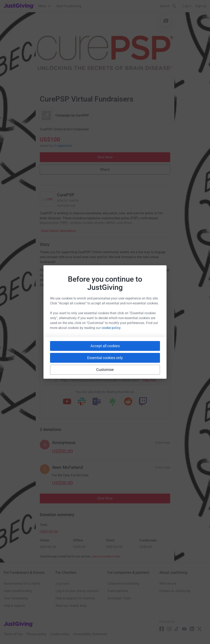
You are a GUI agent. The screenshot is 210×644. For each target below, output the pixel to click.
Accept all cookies (105, 346)
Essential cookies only (105, 358)
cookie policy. (111, 328)
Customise (105, 370)
